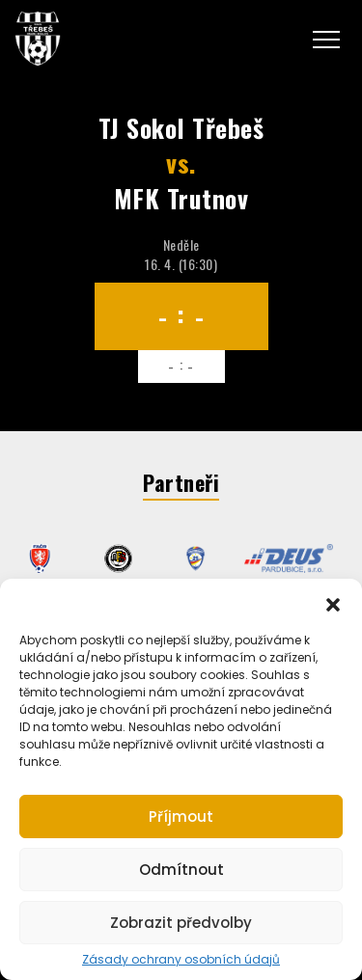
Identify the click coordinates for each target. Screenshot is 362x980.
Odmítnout (181, 870)
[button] (333, 603)
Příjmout (181, 817)
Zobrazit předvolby (181, 923)
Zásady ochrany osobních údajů (181, 960)
